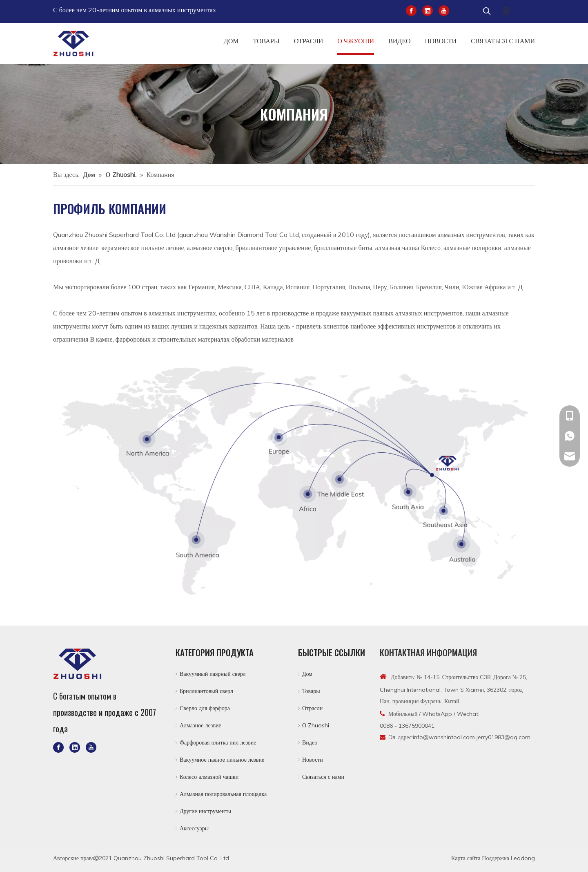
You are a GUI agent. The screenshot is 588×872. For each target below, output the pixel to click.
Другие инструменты (205, 811)
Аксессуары (194, 828)
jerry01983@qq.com (503, 737)
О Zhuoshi (316, 725)
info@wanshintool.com (444, 737)
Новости (313, 760)
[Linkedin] (428, 10)
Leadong (523, 858)
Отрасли (312, 708)
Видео (310, 742)
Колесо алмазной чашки (209, 777)
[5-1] (294, 481)
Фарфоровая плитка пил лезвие (218, 742)
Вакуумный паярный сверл (213, 674)
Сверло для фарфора (205, 708)
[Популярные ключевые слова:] (487, 11)
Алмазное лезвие (200, 725)
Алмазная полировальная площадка (223, 794)
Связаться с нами (323, 777)
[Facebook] (411, 10)
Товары (311, 691)
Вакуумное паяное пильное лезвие (222, 760)
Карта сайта (466, 858)
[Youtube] (444, 10)
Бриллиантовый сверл (206, 691)
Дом (307, 674)
